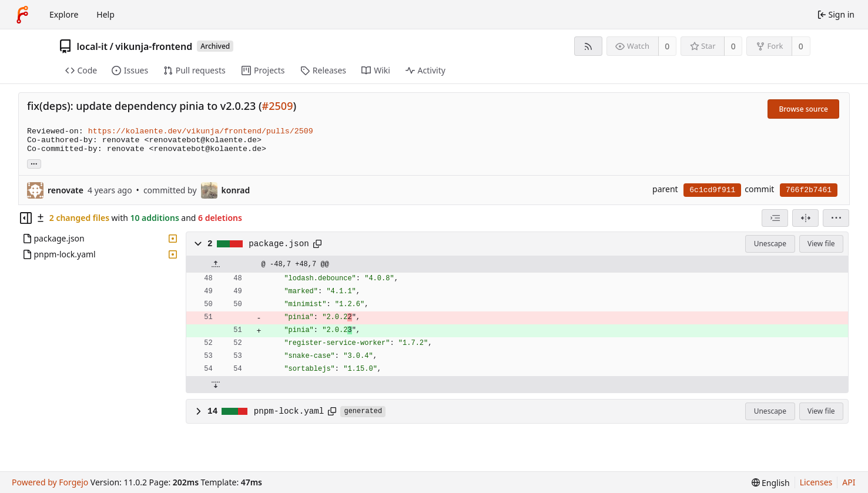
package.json (279, 244)
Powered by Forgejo (50, 482)
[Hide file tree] (26, 218)
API (849, 482)
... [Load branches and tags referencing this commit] (34, 163)
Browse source (803, 109)
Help (105, 14)
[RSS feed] (588, 46)
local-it (92, 46)
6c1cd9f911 (712, 190)
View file (821, 244)
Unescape (770, 244)
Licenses (816, 482)
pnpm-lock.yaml (289, 411)
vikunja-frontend (154, 46)
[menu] (836, 218)
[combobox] (775, 218)
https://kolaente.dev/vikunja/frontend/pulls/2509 (201, 131)
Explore (64, 14)
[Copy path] (317, 244)
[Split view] (805, 218)
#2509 (278, 106)
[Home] (22, 15)
